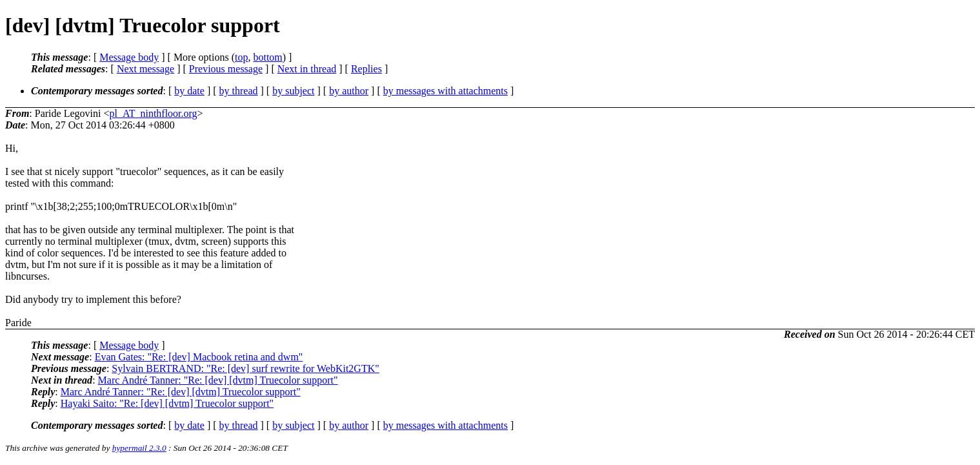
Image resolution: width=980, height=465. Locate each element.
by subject (293, 91)
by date (189, 91)
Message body (129, 57)
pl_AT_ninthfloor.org (153, 113)
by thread (239, 91)
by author (349, 91)
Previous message (226, 69)
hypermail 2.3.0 (139, 448)
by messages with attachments (445, 91)
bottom (267, 57)
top (241, 57)
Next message (145, 69)
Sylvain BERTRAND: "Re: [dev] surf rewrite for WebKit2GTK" (245, 368)
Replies (366, 69)
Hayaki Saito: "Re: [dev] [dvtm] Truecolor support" (167, 403)
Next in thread (307, 69)
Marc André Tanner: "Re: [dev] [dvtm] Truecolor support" (218, 380)
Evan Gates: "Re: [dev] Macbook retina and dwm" (199, 357)
